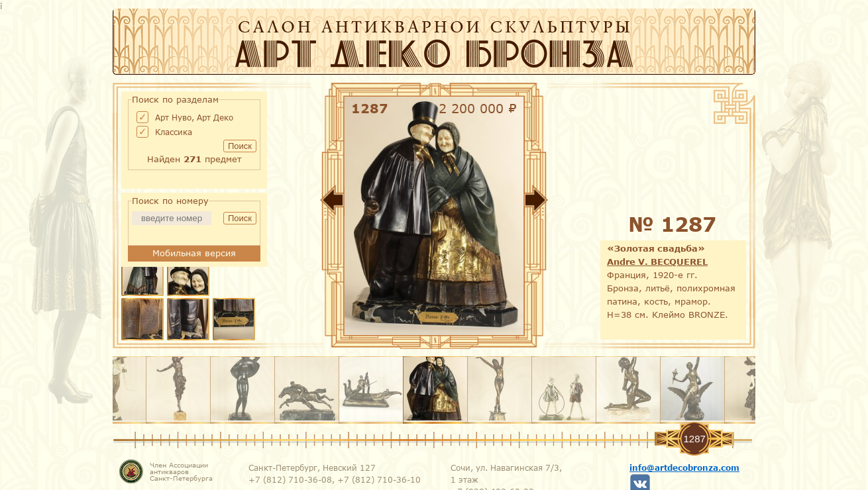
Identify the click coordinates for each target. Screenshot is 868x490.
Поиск (240, 146)
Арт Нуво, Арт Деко (194, 117)
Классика (174, 132)
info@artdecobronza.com (684, 467)
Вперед (576, 203)
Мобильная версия (194, 253)
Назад (292, 203)
